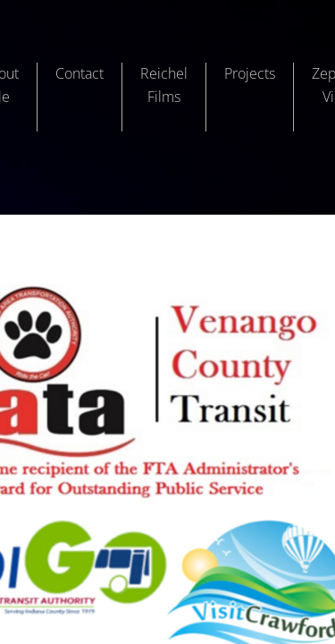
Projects (250, 73)
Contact (80, 73)
